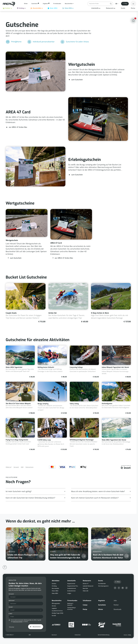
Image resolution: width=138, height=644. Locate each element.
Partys (133, 8)
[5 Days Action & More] (111, 303)
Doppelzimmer (71, 584)
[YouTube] (123, 588)
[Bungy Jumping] (52, 398)
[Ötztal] (71, 625)
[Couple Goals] (26, 303)
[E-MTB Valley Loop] (52, 434)
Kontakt (54, 616)
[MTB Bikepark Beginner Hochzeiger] (84, 434)
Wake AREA (67, 8)
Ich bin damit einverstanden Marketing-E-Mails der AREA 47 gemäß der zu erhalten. (26, 621)
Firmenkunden (72, 601)
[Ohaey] (127, 635)
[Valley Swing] (84, 398)
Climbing (21, 8)
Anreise (54, 606)
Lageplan (54, 608)
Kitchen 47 (86, 584)
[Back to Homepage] (9, 4)
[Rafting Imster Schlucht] (52, 362)
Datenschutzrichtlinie (18, 622)
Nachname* (12, 601)
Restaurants (110, 8)
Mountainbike (36, 8)
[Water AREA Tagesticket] (20, 362)
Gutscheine (102, 605)
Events (123, 8)
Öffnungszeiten (56, 603)
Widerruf (9, 467)
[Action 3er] (68, 303)
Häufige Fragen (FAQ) (57, 613)
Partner (116, 605)
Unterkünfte (95, 8)
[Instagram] (115, 588)
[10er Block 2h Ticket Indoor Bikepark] (20, 398)
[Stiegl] (102, 625)
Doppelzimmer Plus (73, 586)
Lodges (69, 593)
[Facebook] (119, 588)
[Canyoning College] (84, 362)
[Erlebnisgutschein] (68, 167)
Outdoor (7, 8)
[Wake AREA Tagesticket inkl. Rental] (116, 434)
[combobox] (26, 610)
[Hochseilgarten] (116, 398)
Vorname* (11, 594)
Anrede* (11, 607)
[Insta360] (117, 625)
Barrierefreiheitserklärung (104, 635)
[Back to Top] (5, 567)
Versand (16, 467)
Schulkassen (87, 601)
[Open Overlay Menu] (133, 4)
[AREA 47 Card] (68, 119)
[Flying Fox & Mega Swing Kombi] (20, 434)
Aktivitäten (56, 581)
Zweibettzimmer (72, 588)
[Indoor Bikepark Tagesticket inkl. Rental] (116, 362)
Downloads (117, 609)
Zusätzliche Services (57, 611)
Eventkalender (102, 584)
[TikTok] (127, 588)
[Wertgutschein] (68, 72)
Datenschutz (29, 467)
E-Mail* (11, 614)
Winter (101, 609)
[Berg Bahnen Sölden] (87, 625)
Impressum (54, 635)
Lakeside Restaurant (88, 586)
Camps (85, 605)
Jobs (115, 601)
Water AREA (53, 8)
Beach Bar (85, 588)
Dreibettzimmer (71, 591)
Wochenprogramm (103, 586)
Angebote (102, 601)
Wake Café (86, 591)
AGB (22, 467)
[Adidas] (56, 625)
